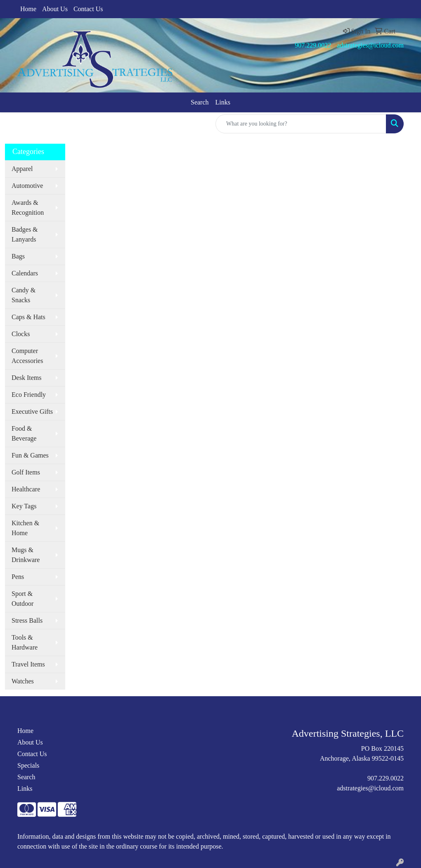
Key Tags (24, 506)
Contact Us (88, 9)
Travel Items (28, 664)
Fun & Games (30, 455)
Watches (23, 681)
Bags (18, 256)
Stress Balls (27, 620)
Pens (18, 577)
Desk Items (26, 378)
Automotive (27, 186)
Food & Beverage (24, 433)
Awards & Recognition (28, 208)
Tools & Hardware (25, 642)
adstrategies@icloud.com (370, 45)
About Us (55, 9)
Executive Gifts (32, 411)
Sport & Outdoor (22, 599)
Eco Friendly (29, 395)
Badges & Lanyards (25, 234)
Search (200, 102)
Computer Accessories (27, 356)
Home (28, 9)
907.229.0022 (313, 45)
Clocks (21, 334)
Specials (28, 765)
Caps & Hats (28, 317)
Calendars (25, 273)
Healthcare (26, 489)
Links (223, 102)
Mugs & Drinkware (26, 555)
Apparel (22, 169)
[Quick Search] (301, 124)
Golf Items (26, 472)
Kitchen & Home (25, 528)
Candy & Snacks (24, 295)
